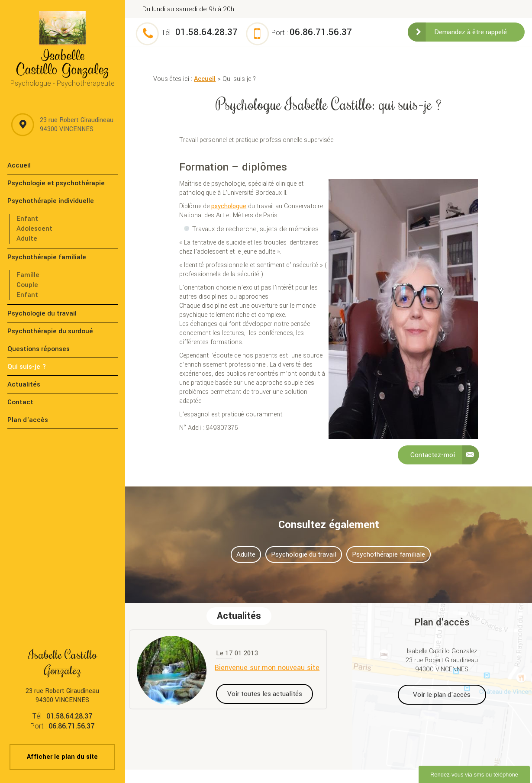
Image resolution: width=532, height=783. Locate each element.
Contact (20, 402)
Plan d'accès (28, 420)
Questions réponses (39, 349)
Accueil (205, 79)
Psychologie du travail (42, 313)
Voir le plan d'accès (442, 695)
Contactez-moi (433, 455)
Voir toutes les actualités (265, 694)
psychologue (229, 206)
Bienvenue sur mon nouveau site (267, 668)
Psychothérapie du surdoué (50, 331)
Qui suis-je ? (27, 367)
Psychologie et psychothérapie (56, 183)
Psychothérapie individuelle (51, 201)
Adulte (27, 238)
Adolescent (34, 229)
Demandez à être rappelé (471, 32)
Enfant (27, 219)
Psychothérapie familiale (47, 257)
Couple (27, 285)
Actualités (24, 384)
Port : (312, 33)
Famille (28, 275)
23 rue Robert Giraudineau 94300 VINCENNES (77, 125)
